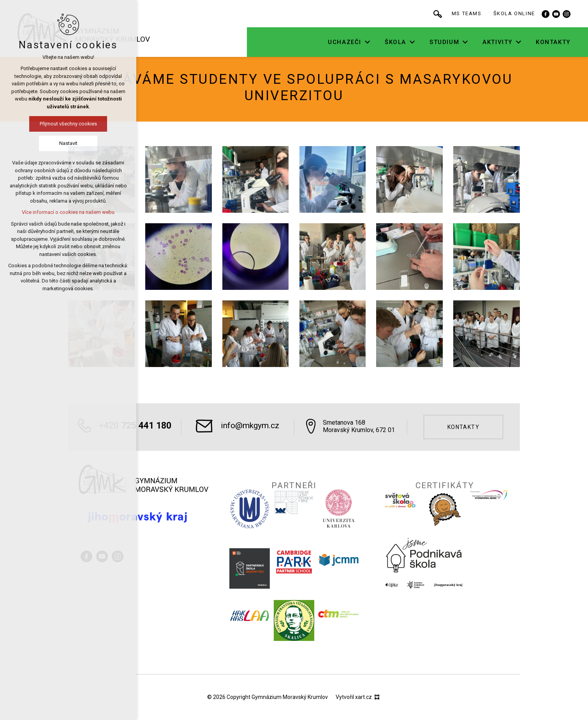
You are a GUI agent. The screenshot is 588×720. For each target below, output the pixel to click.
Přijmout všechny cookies (68, 124)
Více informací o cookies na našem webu (68, 212)
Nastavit (68, 143)
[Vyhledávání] (438, 14)
